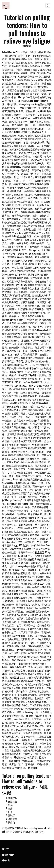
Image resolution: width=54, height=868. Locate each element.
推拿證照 (14, 677)
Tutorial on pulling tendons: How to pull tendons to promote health (27, 830)
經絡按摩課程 (23, 80)
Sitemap (6, 849)
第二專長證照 (19, 125)
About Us (6, 860)
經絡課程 (22, 236)
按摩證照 (40, 552)
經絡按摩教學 (17, 403)
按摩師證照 (34, 274)
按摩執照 (44, 497)
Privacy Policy (8, 855)
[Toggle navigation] (48, 6)
